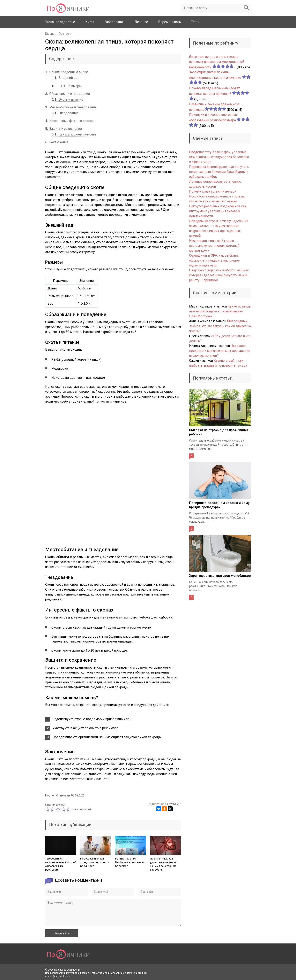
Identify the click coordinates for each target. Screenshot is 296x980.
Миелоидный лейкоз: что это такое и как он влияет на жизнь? (220, 326)
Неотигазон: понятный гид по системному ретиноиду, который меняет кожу (214, 246)
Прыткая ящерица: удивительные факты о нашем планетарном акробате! (165, 864)
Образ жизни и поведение (68, 94)
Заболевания (114, 22)
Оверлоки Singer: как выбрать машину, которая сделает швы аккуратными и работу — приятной (219, 275)
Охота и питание (68, 99)
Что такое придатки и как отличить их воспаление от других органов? (220, 351)
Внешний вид (66, 78)
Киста (90, 22)
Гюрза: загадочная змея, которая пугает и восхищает (95, 862)
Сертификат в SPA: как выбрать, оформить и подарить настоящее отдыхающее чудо (214, 260)
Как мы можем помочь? (74, 134)
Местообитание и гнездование (71, 107)
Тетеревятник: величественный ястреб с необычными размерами (61, 864)
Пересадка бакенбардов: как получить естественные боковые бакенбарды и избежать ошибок (219, 172)
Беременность (170, 22)
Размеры (70, 86)
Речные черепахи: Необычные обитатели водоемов (129, 862)
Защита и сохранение (64, 129)
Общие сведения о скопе (67, 72)
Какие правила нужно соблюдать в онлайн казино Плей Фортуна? (220, 311)
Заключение (57, 142)
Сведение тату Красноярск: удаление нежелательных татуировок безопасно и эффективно (219, 157)
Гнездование (65, 113)
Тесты (196, 22)
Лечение (141, 22)
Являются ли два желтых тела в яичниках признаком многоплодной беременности (217, 62)
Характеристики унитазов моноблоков (220, 576)
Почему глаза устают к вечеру (213, 191)
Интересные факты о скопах (69, 121)
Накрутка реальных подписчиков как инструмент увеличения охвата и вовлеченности (218, 211)
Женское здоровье (60, 22)
